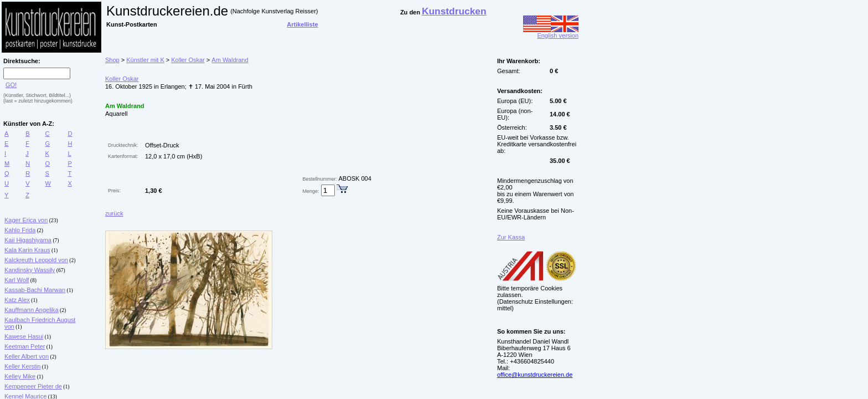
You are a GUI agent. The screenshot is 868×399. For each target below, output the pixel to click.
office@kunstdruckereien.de (535, 375)
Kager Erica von (26, 220)
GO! (11, 85)
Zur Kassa (511, 237)
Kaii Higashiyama (28, 240)
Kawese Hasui (24, 336)
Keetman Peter (25, 346)
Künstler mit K (145, 60)
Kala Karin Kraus (27, 250)
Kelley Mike (20, 376)
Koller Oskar (188, 60)
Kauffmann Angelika (32, 310)
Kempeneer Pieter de (33, 386)
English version (551, 33)
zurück (114, 213)
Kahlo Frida (20, 230)
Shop (112, 60)
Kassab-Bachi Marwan (35, 290)
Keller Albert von (27, 356)
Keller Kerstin (22, 366)
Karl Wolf (17, 280)
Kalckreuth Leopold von (36, 260)
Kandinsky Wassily (30, 270)
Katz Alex (17, 300)
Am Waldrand (230, 60)
